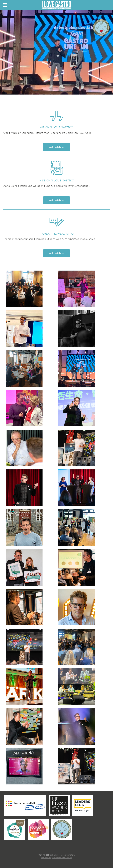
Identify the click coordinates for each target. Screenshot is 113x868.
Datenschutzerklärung (62, 858)
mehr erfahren (56, 147)
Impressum (46, 858)
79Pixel (50, 855)
